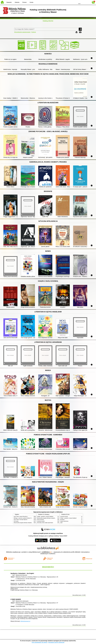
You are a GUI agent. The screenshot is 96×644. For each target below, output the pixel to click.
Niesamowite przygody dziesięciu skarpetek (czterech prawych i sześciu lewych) (31, 523)
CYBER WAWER (16, 599)
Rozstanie (62, 520)
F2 (87, 2)
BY (75, 2)
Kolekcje (34, 32)
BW (67, 2)
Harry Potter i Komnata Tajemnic (21, 520)
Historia (17, 2)
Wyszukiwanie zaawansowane (22, 32)
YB (71, 2)
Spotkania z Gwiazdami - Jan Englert (22, 573)
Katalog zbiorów (48, 21)
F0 (79, 2)
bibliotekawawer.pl (25, 621)
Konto (31, 2)
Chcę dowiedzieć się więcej (39, 642)
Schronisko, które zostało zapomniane (45, 523)
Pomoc (25, 2)
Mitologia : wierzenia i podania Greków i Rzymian (24, 518)
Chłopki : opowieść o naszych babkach (45, 517)
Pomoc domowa (40, 520)
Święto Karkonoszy (64, 521)
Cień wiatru (16, 521)
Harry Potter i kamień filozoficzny (21, 517)
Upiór (61, 523)
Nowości (9, 2)
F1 (83, 2)
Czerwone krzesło (41, 521)
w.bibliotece (47, 552)
